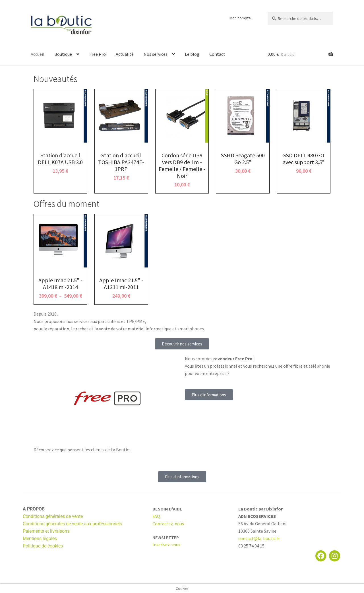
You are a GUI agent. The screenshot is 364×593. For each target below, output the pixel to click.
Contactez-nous (168, 524)
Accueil (38, 54)
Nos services (156, 54)
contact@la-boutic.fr (259, 538)
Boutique (63, 54)
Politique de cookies (43, 546)
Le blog (192, 54)
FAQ (156, 516)
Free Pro (98, 54)
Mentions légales (40, 539)
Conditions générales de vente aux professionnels (72, 524)
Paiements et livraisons (46, 531)
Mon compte (240, 18)
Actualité (125, 54)
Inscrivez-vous (166, 545)
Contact (217, 54)
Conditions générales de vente (53, 516)
